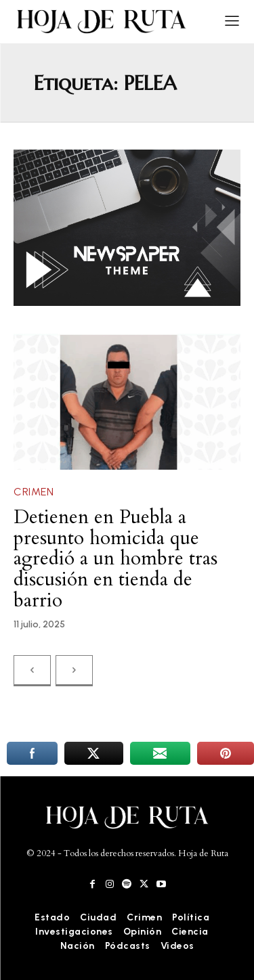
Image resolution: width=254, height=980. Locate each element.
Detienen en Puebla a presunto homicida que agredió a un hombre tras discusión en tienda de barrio (115, 559)
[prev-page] (32, 671)
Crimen (34, 492)
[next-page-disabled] (74, 671)
